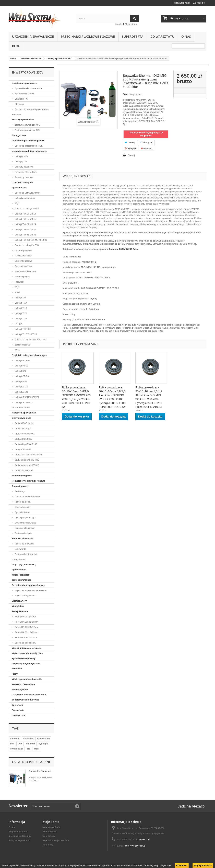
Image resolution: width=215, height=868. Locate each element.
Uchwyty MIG (21, 156)
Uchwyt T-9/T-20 (22, 329)
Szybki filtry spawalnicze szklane (30, 590)
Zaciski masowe (22, 345)
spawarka (28, 739)
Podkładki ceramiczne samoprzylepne (23, 687)
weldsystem (43, 739)
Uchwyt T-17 (20, 303)
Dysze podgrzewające (25, 518)
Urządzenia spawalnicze (33, 37)
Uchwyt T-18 (20, 308)
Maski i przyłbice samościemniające (22, 577)
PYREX (18, 324)
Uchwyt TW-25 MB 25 (25, 229)
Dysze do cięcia (22, 507)
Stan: (126, 94)
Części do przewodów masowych (31, 340)
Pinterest (147, 148)
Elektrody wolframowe (25, 271)
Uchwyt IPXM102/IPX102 (27, 397)
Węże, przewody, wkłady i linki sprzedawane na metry (28, 656)
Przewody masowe (24, 177)
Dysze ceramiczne (23, 266)
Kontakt (118, 24)
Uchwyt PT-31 (21, 366)
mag (36, 749)
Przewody (19, 282)
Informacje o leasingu (20, 836)
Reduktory (19, 491)
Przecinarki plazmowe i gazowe (88, 37)
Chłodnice (19, 104)
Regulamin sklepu (18, 832)
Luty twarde (20, 549)
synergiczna (17, 749)
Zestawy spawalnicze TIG (27, 130)
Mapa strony (131, 24)
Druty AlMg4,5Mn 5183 (26, 444)
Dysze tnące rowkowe (25, 523)
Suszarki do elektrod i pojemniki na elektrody (30, 112)
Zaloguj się (199, 3)
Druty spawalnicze (21, 418)
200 (20, 744)
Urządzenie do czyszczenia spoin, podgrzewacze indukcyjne (29, 697)
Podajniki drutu (20, 611)
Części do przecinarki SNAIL (28, 146)
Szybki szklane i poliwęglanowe (28, 585)
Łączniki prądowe (23, 250)
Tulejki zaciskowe (23, 256)
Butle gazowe (19, 135)
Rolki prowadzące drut (25, 617)
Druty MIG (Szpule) (24, 423)
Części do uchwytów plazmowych (29, 355)
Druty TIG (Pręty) (23, 428)
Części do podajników (25, 643)
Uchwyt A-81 (21, 381)
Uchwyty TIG (21, 162)
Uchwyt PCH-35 (22, 360)
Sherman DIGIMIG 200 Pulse (124, 249)
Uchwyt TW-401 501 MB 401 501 (31, 240)
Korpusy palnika (22, 277)
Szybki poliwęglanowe (25, 596)
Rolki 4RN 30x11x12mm (26, 627)
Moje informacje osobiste (56, 840)
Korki (17, 292)
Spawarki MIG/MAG (24, 94)
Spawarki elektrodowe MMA (28, 88)
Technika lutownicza (22, 538)
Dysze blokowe (22, 512)
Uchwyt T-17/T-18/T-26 (25, 334)
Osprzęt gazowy (20, 486)
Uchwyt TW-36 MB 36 (25, 235)
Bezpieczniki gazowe (25, 528)
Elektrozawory (19, 601)
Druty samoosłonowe (25, 434)
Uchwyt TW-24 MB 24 (25, 224)
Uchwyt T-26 (20, 319)
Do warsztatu (162, 37)
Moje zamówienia (51, 827)
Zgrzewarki (18, 705)
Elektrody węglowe (22, 476)
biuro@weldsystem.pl (135, 846)
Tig (28, 749)
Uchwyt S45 (20, 371)
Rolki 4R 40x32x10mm (25, 638)
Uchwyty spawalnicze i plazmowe (29, 151)
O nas (186, 37)
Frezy (15, 674)
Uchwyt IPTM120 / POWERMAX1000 (22, 405)
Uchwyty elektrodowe (25, 198)
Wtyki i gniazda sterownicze (26, 648)
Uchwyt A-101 (21, 387)
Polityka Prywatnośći (20, 840)
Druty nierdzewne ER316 (27, 465)
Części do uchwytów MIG (27, 209)
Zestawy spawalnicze (23, 120)
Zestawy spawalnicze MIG (27, 125)
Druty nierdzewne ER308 (27, 460)
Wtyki (17, 203)
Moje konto (51, 822)
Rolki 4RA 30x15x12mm (26, 632)
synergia (43, 744)
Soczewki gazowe (23, 261)
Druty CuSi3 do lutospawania (28, 455)
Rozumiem (182, 865)
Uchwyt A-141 (21, 392)
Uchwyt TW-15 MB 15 (25, 219)
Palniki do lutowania (24, 544)
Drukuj (131, 155)
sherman (15, 739)
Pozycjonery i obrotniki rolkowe (28, 481)
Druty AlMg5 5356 (23, 439)
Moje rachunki (50, 832)
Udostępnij (146, 142)
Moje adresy (49, 836)
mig (12, 744)
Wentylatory (18, 606)
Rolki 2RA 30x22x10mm (26, 622)
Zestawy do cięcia (23, 533)
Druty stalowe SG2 (23, 470)
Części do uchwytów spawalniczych (23, 185)
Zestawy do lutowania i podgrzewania (24, 557)
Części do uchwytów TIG (26, 245)
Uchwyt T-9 (20, 298)
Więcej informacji (203, 865)
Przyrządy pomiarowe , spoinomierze (24, 567)
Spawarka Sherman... (41, 771)
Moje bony (48, 845)
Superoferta (133, 37)
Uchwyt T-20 (20, 313)
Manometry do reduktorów (27, 497)
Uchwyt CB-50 (21, 376)
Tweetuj (130, 142)
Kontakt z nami (182, 3)
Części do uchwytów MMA (27, 193)
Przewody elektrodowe (25, 172)
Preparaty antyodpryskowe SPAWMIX (26, 666)
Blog (16, 46)
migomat (30, 744)
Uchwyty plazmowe (24, 167)
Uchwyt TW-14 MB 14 (25, 214)
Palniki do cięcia (22, 502)
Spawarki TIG (21, 99)
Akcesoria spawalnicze (24, 413)
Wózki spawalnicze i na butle (27, 679)
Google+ (130, 148)
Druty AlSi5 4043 (22, 449)
